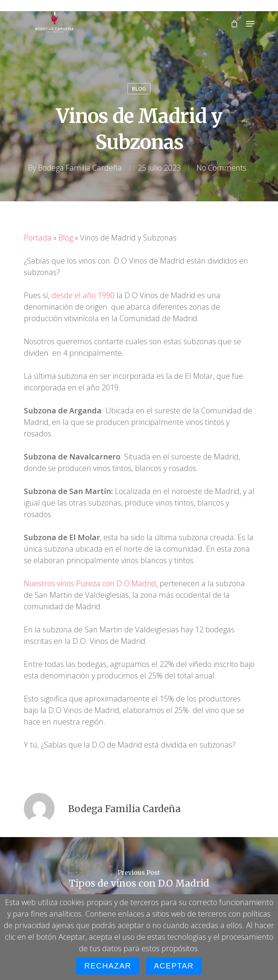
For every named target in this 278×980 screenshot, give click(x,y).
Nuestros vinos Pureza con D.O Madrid (90, 583)
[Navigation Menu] (250, 24)
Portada (38, 238)
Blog (66, 238)
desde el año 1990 (83, 295)
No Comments (221, 168)
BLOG (139, 89)
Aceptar (174, 966)
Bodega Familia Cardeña (80, 168)
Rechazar (108, 966)
